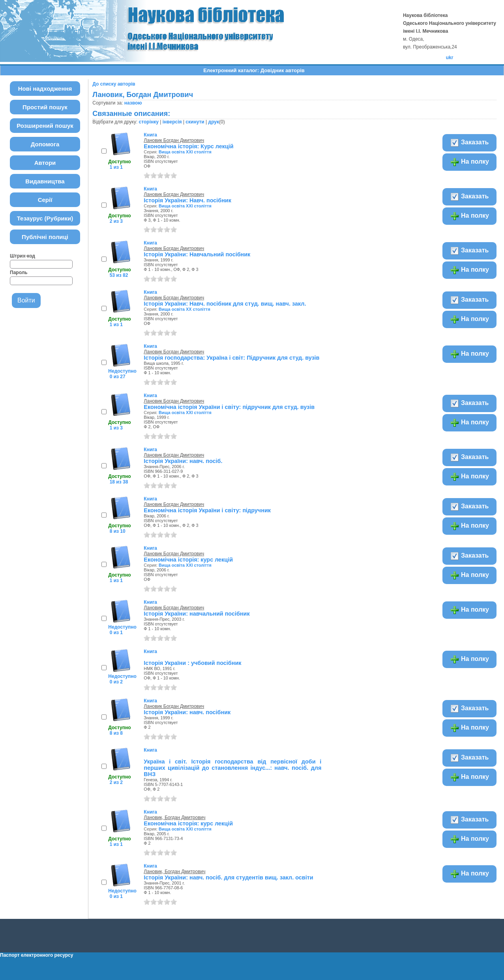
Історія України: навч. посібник (187, 712)
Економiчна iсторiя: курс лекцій (188, 823)
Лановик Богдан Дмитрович (174, 140)
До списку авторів (114, 84)
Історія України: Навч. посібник (187, 200)
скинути (195, 122)
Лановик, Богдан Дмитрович (174, 818)
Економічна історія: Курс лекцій (188, 146)
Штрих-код (22, 256)
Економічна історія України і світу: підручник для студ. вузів (229, 407)
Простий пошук (45, 107)
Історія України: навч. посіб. (183, 461)
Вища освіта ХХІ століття (185, 152)
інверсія (172, 122)
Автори (45, 163)
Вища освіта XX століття (185, 309)
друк (214, 122)
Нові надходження (45, 89)
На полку (469, 162)
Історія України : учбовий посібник (192, 663)
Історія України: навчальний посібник (197, 614)
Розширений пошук (45, 126)
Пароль (19, 273)
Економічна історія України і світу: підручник (207, 510)
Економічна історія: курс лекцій (188, 560)
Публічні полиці (45, 237)
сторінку (149, 122)
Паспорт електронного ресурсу (37, 955)
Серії (45, 200)
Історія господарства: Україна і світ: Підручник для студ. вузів (231, 358)
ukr (450, 58)
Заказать (469, 143)
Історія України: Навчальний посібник (197, 254)
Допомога (45, 144)
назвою (133, 103)
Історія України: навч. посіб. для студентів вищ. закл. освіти (228, 877)
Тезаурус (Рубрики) (45, 218)
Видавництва (45, 181)
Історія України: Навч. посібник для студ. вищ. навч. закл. (225, 304)
